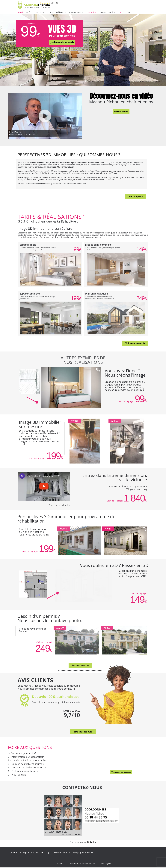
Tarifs (29, 12)
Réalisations (41, 12)
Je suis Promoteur (77, 12)
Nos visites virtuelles (59, 505)
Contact (128, 12)
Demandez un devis (108, 12)
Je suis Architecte (58, 12)
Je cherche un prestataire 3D (27, 853)
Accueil (20, 12)
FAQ (120, 12)
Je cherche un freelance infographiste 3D (70, 853)
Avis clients (93, 12)
